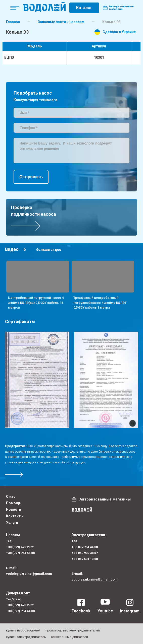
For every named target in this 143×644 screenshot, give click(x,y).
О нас (11, 496)
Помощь (14, 503)
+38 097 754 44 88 (85, 547)
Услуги (12, 523)
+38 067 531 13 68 (85, 559)
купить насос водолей (23, 630)
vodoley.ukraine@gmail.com (29, 574)
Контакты (15, 516)
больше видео (49, 250)
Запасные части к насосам (61, 22)
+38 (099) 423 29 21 (20, 547)
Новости (14, 510)
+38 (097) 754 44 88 (20, 553)
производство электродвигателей (73, 630)
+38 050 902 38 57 (85, 553)
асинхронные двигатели (69, 637)
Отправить (31, 177)
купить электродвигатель (26, 637)
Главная (13, 22)
